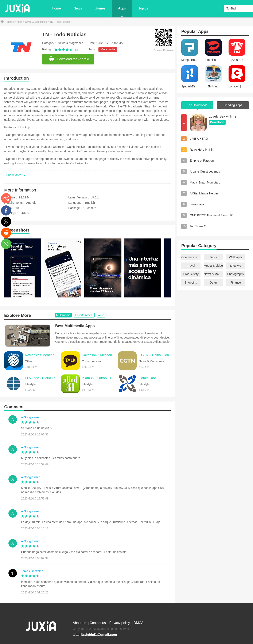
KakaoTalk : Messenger (99, 355)
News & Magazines (36, 22)
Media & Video (213, 266)
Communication (191, 257)
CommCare (147, 378)
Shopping (191, 283)
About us (80, 623)
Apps (122, 8)
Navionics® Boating (40, 355)
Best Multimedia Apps (75, 326)
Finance (236, 283)
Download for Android (69, 59)
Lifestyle (236, 266)
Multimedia (108, 49)
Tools (213, 257)
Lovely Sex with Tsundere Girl (225, 116)
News (78, 8)
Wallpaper (236, 257)
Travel (191, 266)
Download (217, 122)
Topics (143, 8)
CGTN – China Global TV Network (156, 355)
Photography (236, 274)
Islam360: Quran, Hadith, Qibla (99, 378)
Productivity (191, 274)
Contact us (98, 623)
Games (100, 8)
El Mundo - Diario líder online (42, 378)
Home (56, 8)
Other (213, 283)
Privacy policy (120, 623)
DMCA (138, 623)
